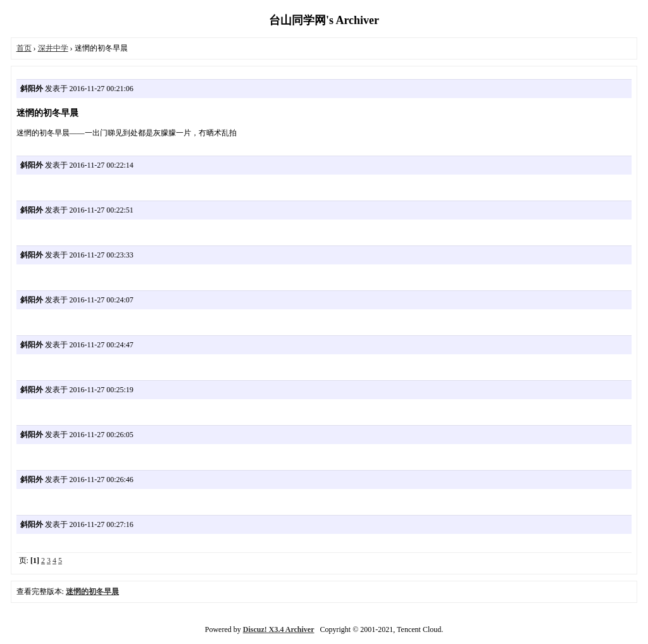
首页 (24, 48)
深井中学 (53, 48)
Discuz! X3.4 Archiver (279, 629)
